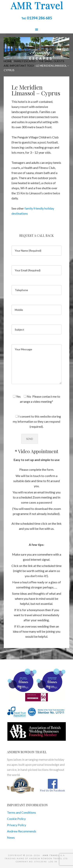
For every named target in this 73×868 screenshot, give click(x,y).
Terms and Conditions (22, 812)
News (11, 837)
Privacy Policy (17, 825)
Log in (53, 862)
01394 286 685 (39, 18)
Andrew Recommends (22, 831)
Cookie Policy (16, 819)
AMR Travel (37, 6)
